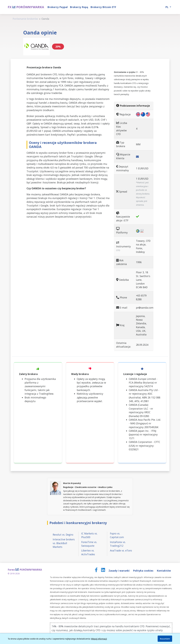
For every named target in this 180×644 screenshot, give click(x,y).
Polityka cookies (144, 571)
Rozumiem (165, 639)
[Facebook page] (97, 571)
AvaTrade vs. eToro (121, 550)
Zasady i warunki (119, 571)
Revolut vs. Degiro (63, 535)
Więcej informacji (99, 639)
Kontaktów (164, 571)
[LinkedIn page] (103, 571)
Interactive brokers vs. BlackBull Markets (64, 543)
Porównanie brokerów (25, 19)
